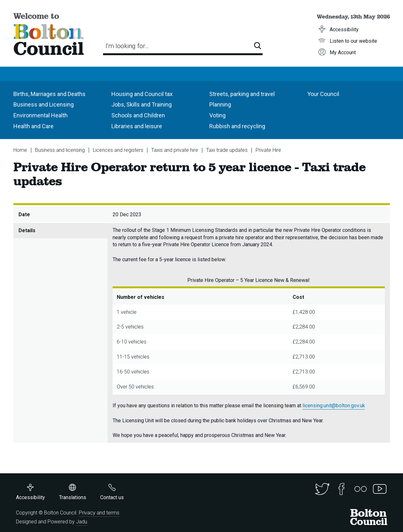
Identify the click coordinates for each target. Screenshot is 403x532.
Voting (217, 115)
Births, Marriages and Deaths (49, 94)
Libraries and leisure (137, 126)
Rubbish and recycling (237, 126)
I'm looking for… (127, 46)
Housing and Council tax (142, 94)
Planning (220, 104)
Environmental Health (41, 115)
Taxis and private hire (175, 150)
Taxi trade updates (227, 150)
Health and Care (34, 126)
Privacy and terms (99, 513)
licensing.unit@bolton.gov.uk (334, 406)
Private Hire (268, 150)
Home (20, 150)
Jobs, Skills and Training (142, 104)
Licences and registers (118, 150)
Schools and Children (138, 115)
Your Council (323, 94)
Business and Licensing (44, 104)
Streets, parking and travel (242, 94)
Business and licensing (60, 150)
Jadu (82, 522)
